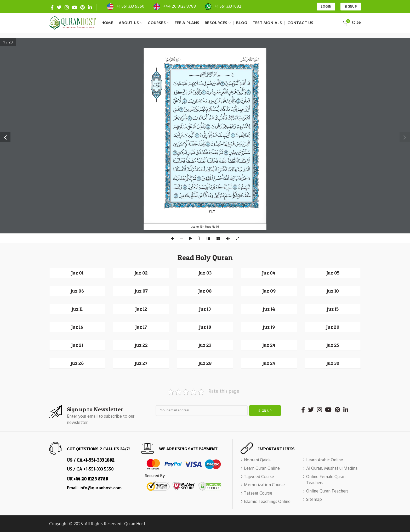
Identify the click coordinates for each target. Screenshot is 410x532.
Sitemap (314, 500)
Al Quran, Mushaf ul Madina (332, 469)
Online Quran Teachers (327, 491)
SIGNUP (351, 7)
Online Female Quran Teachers (326, 480)
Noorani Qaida (257, 460)
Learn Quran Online (262, 469)
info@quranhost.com (101, 488)
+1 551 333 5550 (130, 7)
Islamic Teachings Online (267, 502)
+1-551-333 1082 (99, 460)
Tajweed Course (259, 477)
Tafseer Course (258, 494)
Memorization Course (264, 485)
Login (326, 7)
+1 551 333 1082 (228, 7)
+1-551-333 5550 (98, 469)
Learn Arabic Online (325, 460)
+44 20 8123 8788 (180, 7)
